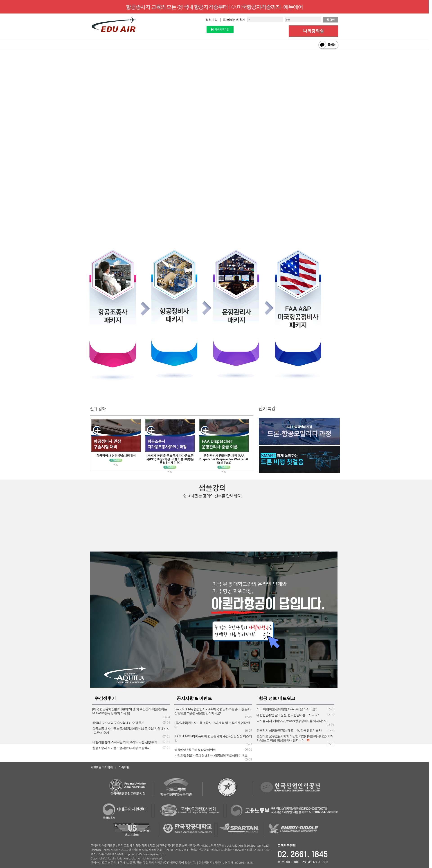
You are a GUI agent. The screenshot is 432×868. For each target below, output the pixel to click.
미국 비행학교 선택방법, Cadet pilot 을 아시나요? (286, 709)
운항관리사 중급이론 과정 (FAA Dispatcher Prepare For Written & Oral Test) (224, 459)
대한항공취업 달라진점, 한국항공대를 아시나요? (287, 715)
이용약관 (124, 767)
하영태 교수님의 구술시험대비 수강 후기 (118, 723)
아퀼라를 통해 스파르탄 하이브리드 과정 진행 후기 (125, 742)
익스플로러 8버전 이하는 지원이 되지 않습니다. (216, 158)
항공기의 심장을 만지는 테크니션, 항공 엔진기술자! (289, 730)
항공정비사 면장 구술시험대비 (116, 455)
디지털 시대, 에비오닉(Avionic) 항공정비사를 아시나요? (291, 721)
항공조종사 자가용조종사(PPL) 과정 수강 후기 (121, 748)
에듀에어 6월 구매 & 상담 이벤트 (195, 750)
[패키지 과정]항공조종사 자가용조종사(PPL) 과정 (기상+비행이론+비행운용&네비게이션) (170, 459)
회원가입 (211, 20)
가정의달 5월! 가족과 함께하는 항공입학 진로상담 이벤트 (211, 756)
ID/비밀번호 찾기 (234, 20)
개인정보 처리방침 (102, 767)
